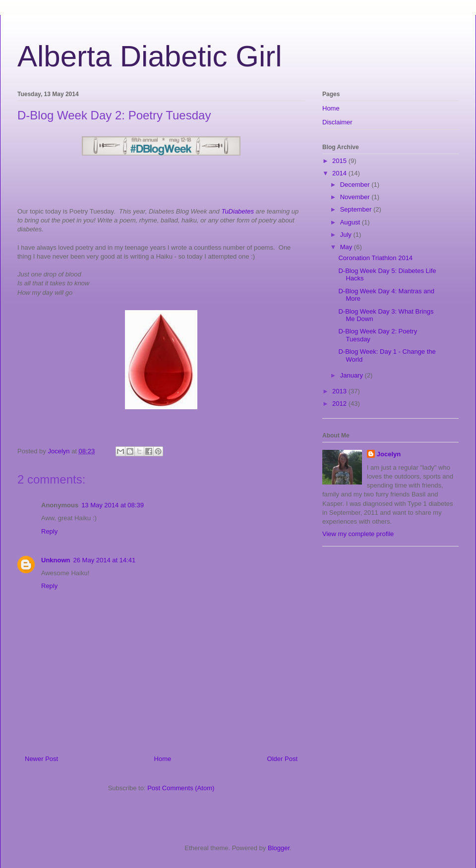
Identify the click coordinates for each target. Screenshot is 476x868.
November (356, 197)
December (356, 185)
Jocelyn (389, 454)
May (347, 247)
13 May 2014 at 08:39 (113, 505)
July (347, 235)
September (357, 209)
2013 (340, 391)
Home (163, 759)
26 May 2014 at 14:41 (105, 560)
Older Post (282, 759)
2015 (340, 161)
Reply (49, 531)
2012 (340, 404)
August (351, 222)
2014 (340, 173)
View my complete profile (358, 534)
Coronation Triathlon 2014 (375, 258)
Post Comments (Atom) (181, 788)
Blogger (279, 848)
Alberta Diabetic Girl (150, 56)
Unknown (56, 560)
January (353, 375)
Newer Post (41, 759)
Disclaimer (337, 122)
